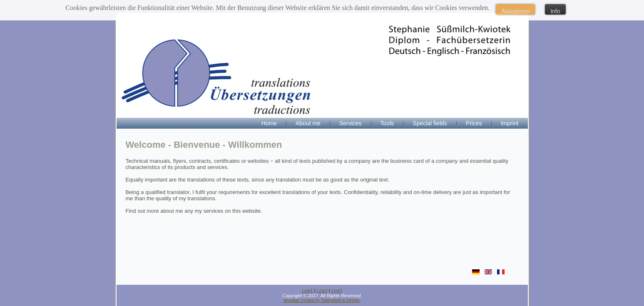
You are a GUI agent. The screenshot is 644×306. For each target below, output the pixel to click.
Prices (474, 123)
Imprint (510, 123)
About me (308, 123)
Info (555, 11)
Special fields (430, 123)
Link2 (322, 291)
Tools (387, 123)
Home (269, 123)
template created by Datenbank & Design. (322, 300)
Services (351, 123)
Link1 (307, 291)
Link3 (337, 291)
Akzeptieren (515, 11)
